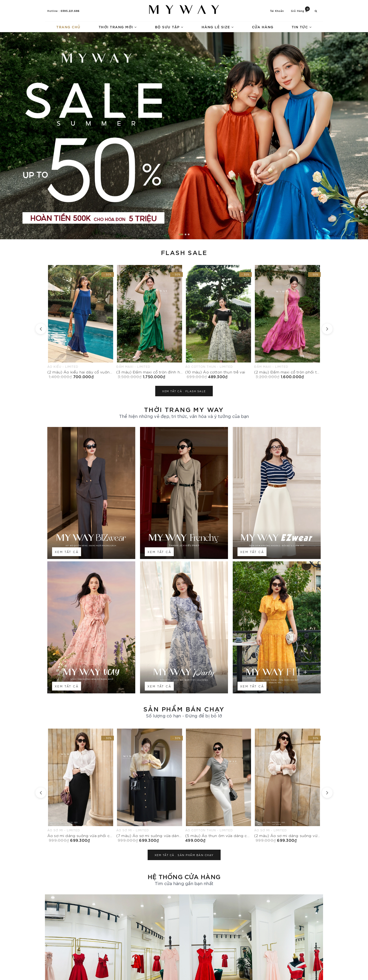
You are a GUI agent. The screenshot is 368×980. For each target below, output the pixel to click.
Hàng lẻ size (218, 27)
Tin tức (302, 27)
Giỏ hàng (300, 11)
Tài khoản (277, 11)
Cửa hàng (263, 27)
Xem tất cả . (184, 391)
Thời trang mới (118, 27)
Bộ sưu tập (169, 27)
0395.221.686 (70, 11)
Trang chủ (68, 27)
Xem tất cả (67, 552)
